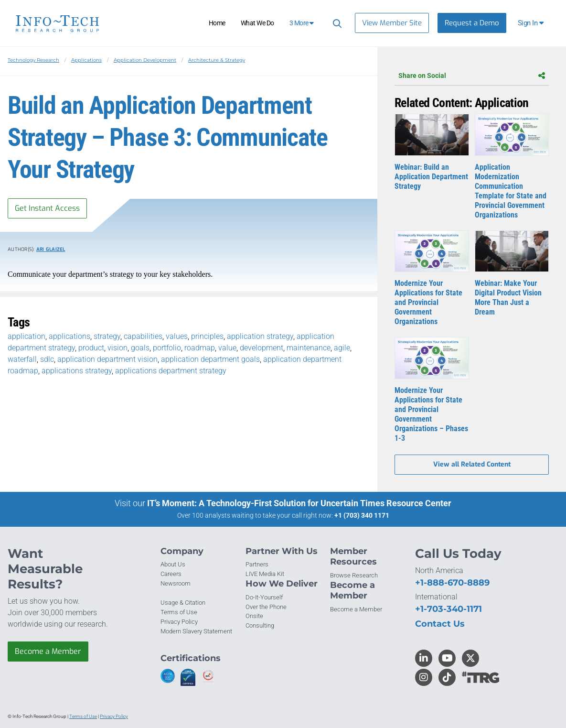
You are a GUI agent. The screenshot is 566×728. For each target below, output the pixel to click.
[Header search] (336, 23)
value (227, 348)
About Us (173, 564)
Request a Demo (472, 23)
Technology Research (33, 60)
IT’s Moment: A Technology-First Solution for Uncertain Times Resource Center (299, 503)
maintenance (309, 348)
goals (140, 348)
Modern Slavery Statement (196, 631)
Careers (171, 574)
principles (207, 336)
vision (117, 348)
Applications (86, 60)
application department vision (107, 359)
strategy (107, 336)
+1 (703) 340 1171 (362, 515)
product (91, 348)
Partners (257, 564)
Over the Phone (266, 607)
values (177, 336)
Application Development (145, 60)
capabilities (143, 336)
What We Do (257, 23)
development (262, 348)
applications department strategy (171, 371)
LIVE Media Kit (265, 574)
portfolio (167, 348)
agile (342, 348)
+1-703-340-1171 (449, 609)
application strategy (260, 336)
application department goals (210, 359)
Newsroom (176, 583)
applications (69, 336)
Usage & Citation (183, 603)
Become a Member (48, 651)
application (27, 336)
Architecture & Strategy (217, 60)
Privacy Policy (179, 622)
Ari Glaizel (51, 249)
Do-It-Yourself (264, 597)
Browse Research (354, 575)
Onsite (254, 616)
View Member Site (392, 23)
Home (217, 23)
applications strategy (77, 371)
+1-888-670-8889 (452, 583)
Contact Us (440, 624)
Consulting (260, 625)
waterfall (22, 359)
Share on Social (472, 76)
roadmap (200, 348)
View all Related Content (472, 464)
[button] (531, 23)
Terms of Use (179, 612)
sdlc (47, 359)
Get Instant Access (47, 208)
